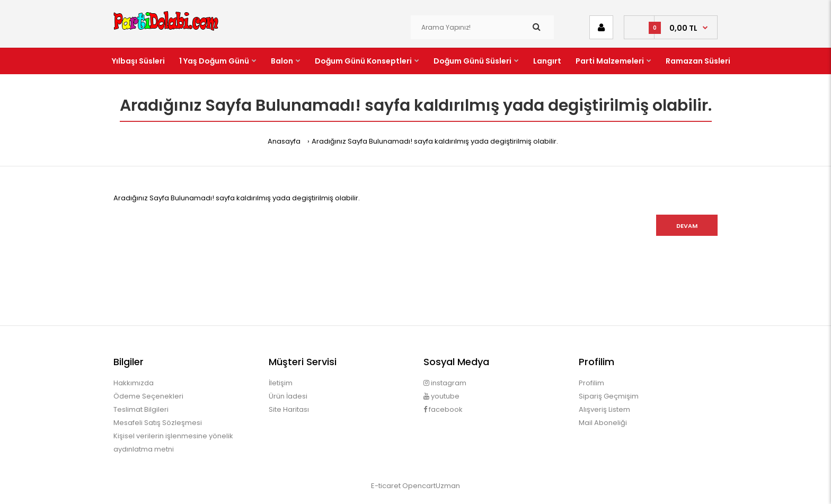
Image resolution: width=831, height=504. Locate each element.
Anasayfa (284, 141)
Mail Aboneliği (603, 423)
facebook (443, 409)
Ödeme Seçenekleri (148, 396)
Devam (687, 226)
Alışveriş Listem (604, 409)
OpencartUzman (431, 486)
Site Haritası (289, 409)
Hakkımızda (134, 383)
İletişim (281, 383)
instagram (445, 383)
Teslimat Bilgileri (141, 409)
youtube (441, 396)
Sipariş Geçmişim (609, 396)
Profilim (591, 383)
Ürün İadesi (288, 396)
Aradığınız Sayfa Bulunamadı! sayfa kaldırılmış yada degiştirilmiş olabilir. (435, 141)
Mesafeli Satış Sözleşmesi (158, 423)
